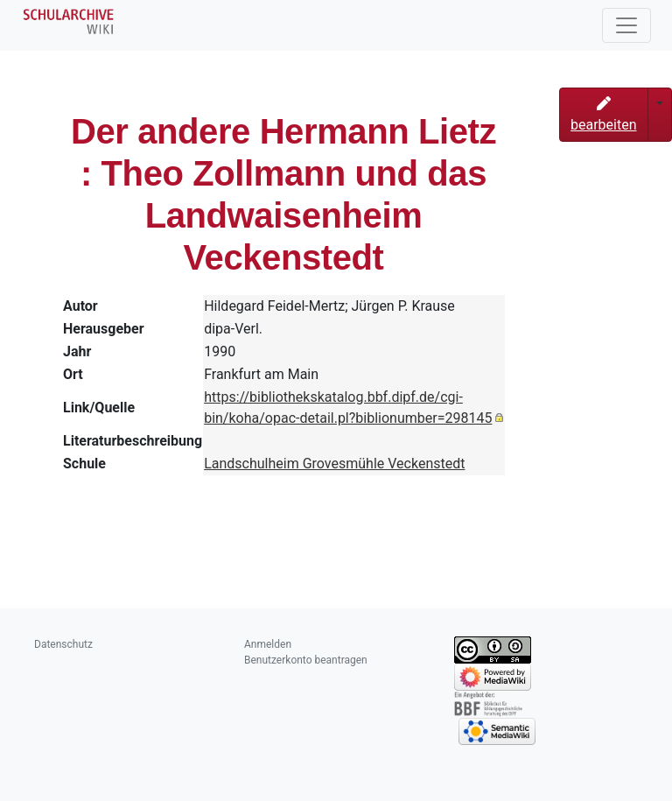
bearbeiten (604, 115)
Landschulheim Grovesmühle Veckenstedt (334, 464)
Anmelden (268, 644)
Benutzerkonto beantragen (306, 660)
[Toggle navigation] (626, 25)
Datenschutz (63, 644)
